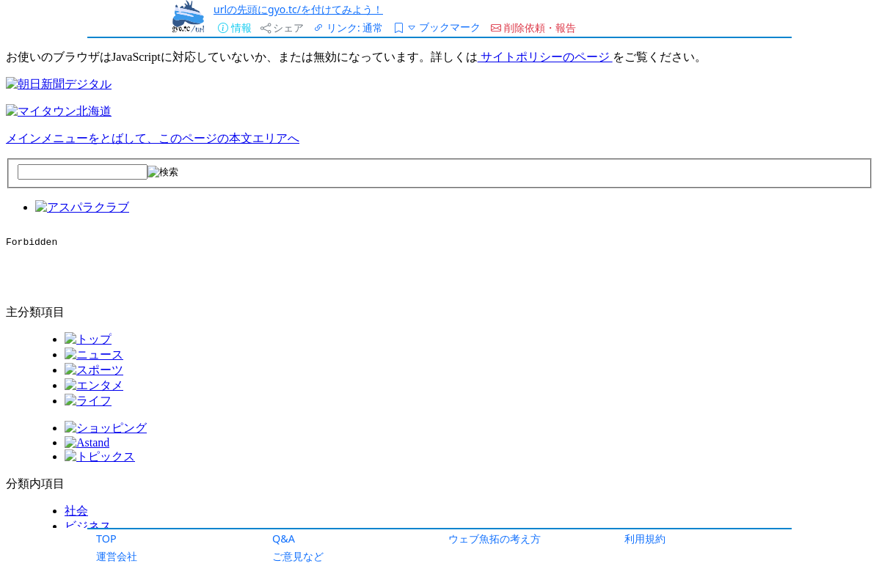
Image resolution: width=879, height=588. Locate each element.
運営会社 (117, 556)
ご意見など (298, 556)
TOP (106, 539)
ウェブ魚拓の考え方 (495, 539)
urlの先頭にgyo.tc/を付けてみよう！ (298, 9)
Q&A (284, 539)
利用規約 (645, 539)
